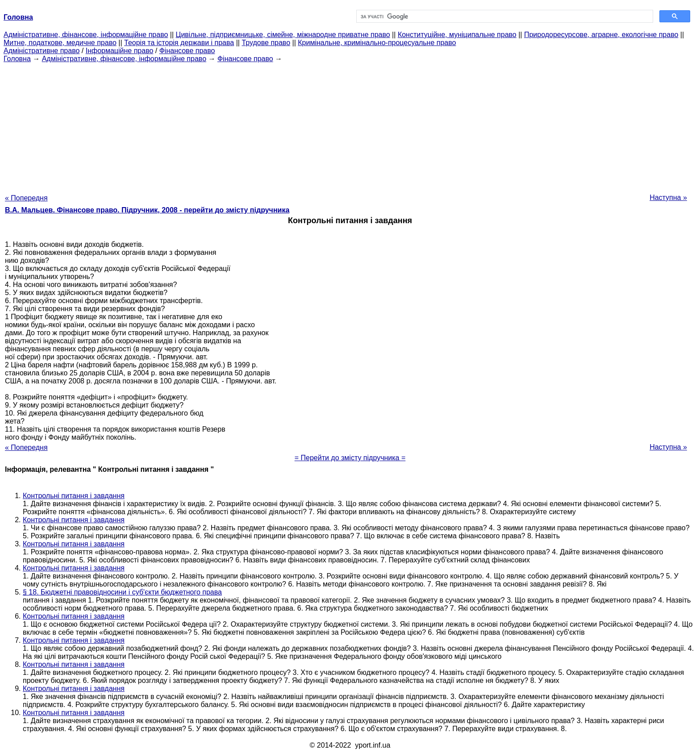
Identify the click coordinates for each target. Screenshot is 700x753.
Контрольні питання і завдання (74, 496)
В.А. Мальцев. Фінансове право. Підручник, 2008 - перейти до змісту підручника (147, 210)
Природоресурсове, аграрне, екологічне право (601, 35)
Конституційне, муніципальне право (457, 35)
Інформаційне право (120, 51)
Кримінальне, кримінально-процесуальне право (377, 43)
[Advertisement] (350, 125)
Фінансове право (187, 51)
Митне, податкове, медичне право (60, 43)
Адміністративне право (42, 51)
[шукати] (504, 17)
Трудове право (266, 43)
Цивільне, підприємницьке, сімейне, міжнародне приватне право (283, 35)
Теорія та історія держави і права (179, 43)
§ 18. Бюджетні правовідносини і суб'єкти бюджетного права (122, 592)
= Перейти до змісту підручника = (350, 458)
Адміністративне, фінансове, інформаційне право (86, 35)
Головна (17, 59)
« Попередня (26, 198)
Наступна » (668, 198)
